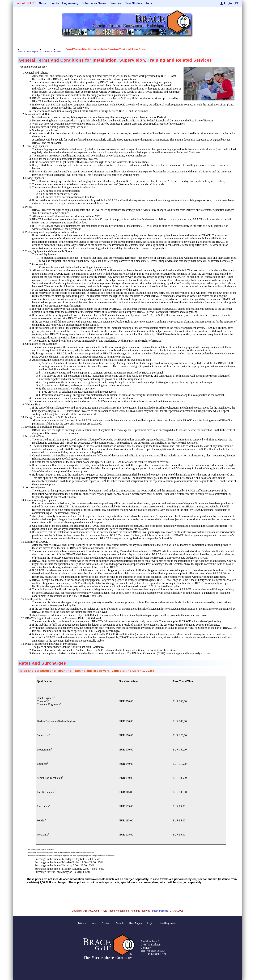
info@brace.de (160, 911)
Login (228, 3)
